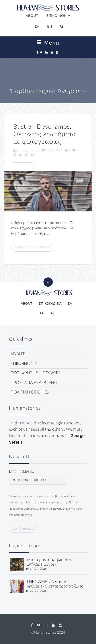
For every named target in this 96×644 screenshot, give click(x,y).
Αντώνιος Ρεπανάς (27, 151)
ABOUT (32, 16)
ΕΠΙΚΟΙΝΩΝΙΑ (58, 16)
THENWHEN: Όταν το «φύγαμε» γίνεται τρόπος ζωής (55, 584)
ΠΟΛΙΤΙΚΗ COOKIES (30, 392)
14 (76, 151)
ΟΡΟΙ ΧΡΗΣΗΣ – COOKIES (35, 373)
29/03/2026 (38, 591)
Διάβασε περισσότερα (33, 247)
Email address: (38, 477)
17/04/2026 (38, 569)
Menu (48, 43)
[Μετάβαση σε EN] (50, 27)
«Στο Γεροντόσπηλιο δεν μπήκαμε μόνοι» (49, 562)
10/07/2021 (52, 151)
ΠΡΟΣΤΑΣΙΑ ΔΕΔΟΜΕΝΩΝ (35, 383)
